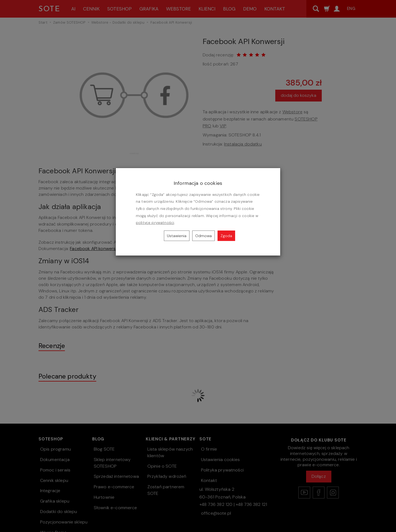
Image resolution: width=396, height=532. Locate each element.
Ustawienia (177, 236)
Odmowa (204, 236)
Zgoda (226, 236)
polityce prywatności (155, 223)
